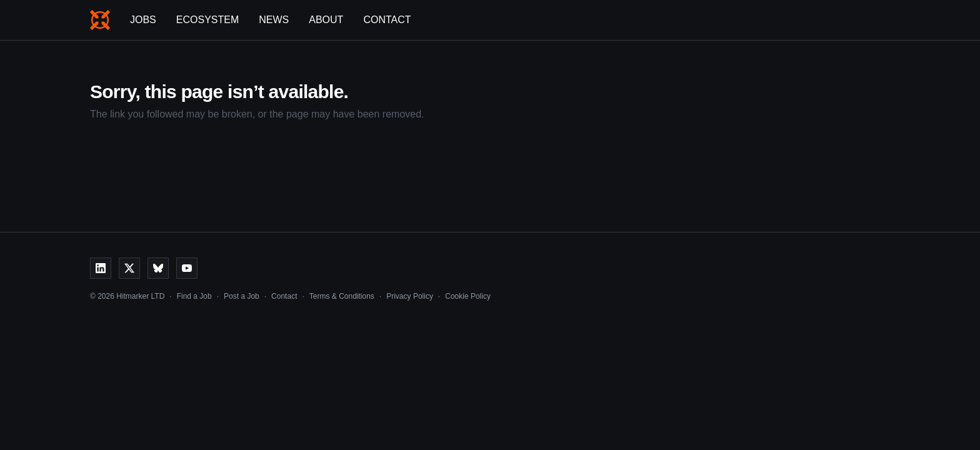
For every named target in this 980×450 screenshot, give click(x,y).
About (326, 20)
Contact (387, 20)
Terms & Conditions (342, 296)
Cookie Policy (468, 296)
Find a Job (194, 296)
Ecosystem (207, 20)
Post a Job (242, 296)
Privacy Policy (410, 296)
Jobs (143, 20)
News (274, 20)
